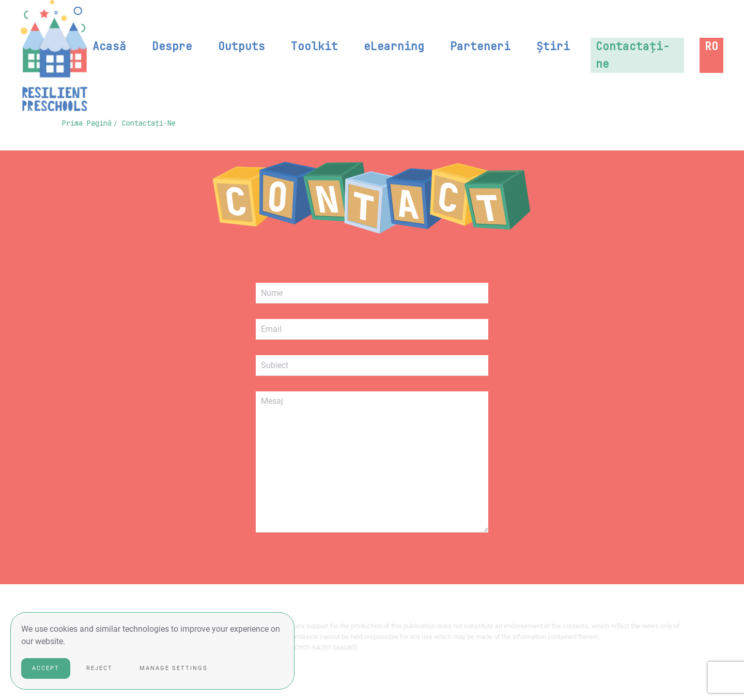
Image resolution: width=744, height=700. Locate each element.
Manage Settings (174, 668)
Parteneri (480, 46)
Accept (46, 668)
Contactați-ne (633, 55)
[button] (711, 47)
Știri (553, 46)
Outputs (242, 46)
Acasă (109, 46)
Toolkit (314, 46)
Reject (99, 668)
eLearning (394, 46)
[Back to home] (54, 56)
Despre (172, 46)
